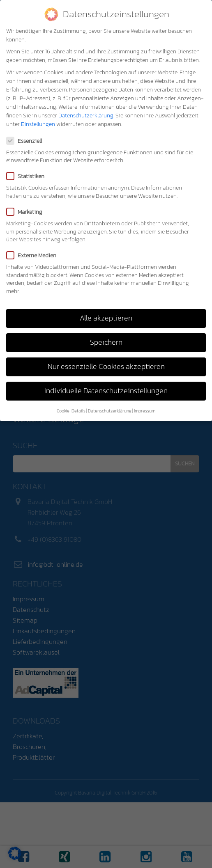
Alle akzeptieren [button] (106, 318)
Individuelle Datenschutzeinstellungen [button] (106, 391)
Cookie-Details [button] (71, 411)
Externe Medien (34, 255)
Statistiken (28, 176)
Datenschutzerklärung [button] (110, 411)
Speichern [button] (106, 342)
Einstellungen (38, 124)
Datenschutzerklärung (86, 116)
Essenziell (27, 141)
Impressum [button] (145, 411)
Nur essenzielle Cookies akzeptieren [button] (106, 366)
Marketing (27, 212)
